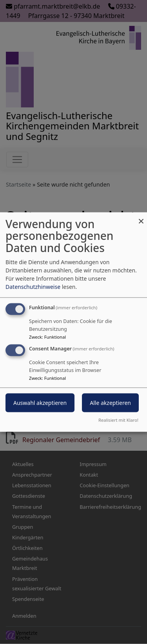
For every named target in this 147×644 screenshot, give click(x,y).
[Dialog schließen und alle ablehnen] (141, 217)
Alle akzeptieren (110, 403)
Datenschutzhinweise (33, 286)
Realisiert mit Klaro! (118, 420)
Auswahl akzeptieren (40, 403)
